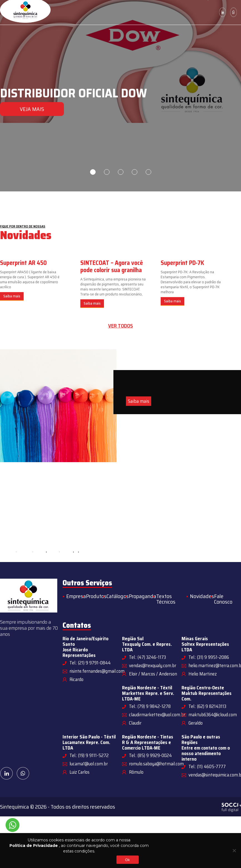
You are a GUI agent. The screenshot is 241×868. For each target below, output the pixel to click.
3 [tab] (121, 172)
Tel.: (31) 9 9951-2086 (209, 657)
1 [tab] (93, 172)
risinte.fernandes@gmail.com (97, 671)
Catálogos (118, 596)
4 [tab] (135, 172)
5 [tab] (148, 172)
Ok (127, 860)
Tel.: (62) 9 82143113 (207, 706)
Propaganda (142, 596)
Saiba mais (12, 296)
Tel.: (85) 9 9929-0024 (150, 755)
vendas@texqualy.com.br (153, 665)
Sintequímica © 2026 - (25, 807)
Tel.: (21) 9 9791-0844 (90, 663)
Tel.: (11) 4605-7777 (207, 766)
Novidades (202, 596)
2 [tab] (107, 172)
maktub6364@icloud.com (213, 715)
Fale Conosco (223, 599)
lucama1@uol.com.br (89, 764)
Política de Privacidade (34, 846)
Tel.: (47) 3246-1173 (147, 657)
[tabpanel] (121, 96)
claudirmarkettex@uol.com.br (157, 715)
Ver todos (121, 326)
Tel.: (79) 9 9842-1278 (150, 706)
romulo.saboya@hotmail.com (156, 764)
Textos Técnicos (166, 599)
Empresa (76, 596)
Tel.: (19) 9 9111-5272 (89, 755)
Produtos (96, 596)
